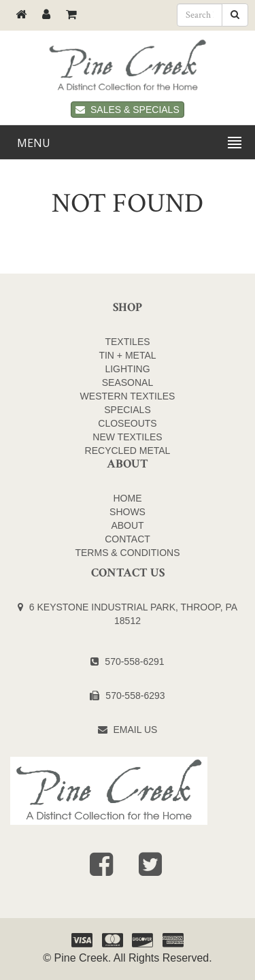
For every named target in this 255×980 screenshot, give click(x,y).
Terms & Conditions (127, 553)
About (127, 525)
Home (128, 498)
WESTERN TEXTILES (128, 396)
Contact (128, 539)
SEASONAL (128, 382)
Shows (128, 512)
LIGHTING (127, 369)
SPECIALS (127, 410)
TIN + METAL (127, 355)
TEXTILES (127, 342)
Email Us (136, 730)
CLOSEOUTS (127, 423)
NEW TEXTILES (127, 437)
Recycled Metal (128, 451)
